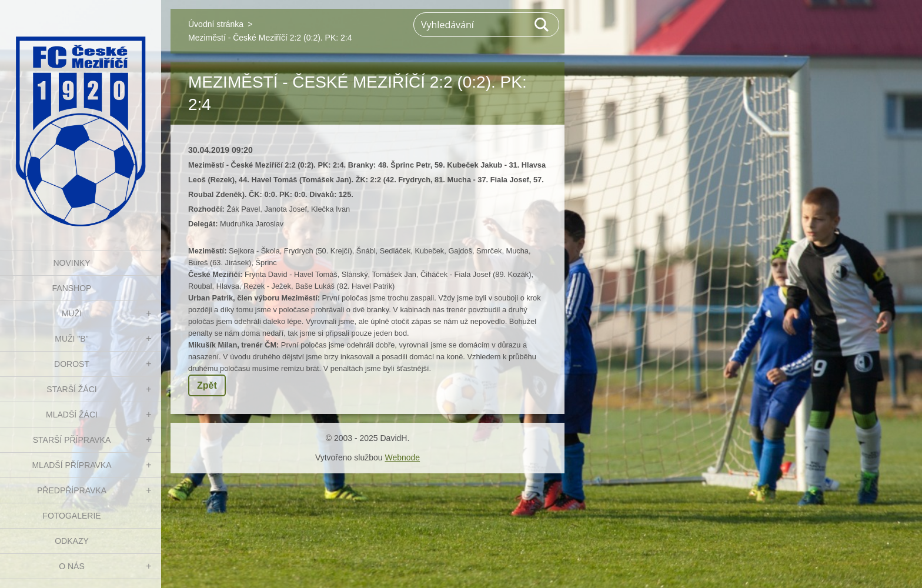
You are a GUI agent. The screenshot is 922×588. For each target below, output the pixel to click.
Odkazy (72, 541)
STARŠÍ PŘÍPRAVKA (72, 440)
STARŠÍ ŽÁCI (71, 389)
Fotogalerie (71, 516)
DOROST (72, 364)
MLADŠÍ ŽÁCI (72, 415)
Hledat (542, 25)
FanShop (72, 288)
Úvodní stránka (216, 24)
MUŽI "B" (71, 339)
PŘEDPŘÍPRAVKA (72, 490)
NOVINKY (71, 263)
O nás (72, 566)
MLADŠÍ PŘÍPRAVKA (71, 465)
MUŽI (72, 313)
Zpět (207, 385)
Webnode (402, 457)
